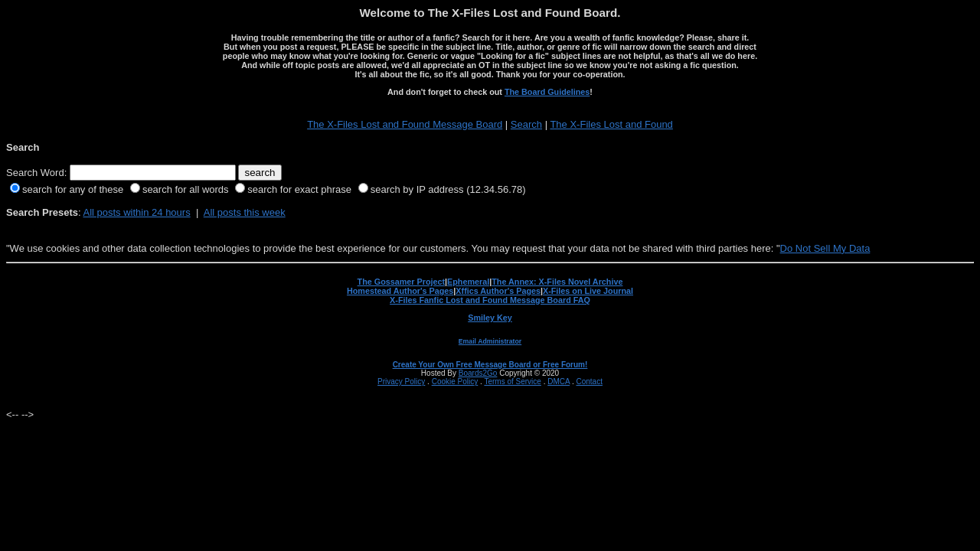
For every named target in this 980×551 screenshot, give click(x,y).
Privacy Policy (401, 381)
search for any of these (73, 189)
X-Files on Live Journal (588, 291)
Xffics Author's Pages (498, 291)
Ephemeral (468, 282)
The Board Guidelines (547, 92)
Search (526, 124)
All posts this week (245, 212)
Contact (589, 381)
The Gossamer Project (401, 282)
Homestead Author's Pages (400, 291)
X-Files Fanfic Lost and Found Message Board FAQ (490, 300)
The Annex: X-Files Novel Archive (557, 282)
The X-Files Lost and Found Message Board (405, 124)
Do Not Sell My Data (825, 248)
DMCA (559, 381)
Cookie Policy (455, 381)
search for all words (186, 189)
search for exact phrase (299, 189)
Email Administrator (490, 341)
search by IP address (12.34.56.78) (448, 189)
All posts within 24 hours (136, 212)
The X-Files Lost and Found (611, 124)
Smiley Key (490, 318)
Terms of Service (512, 381)
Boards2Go (478, 373)
